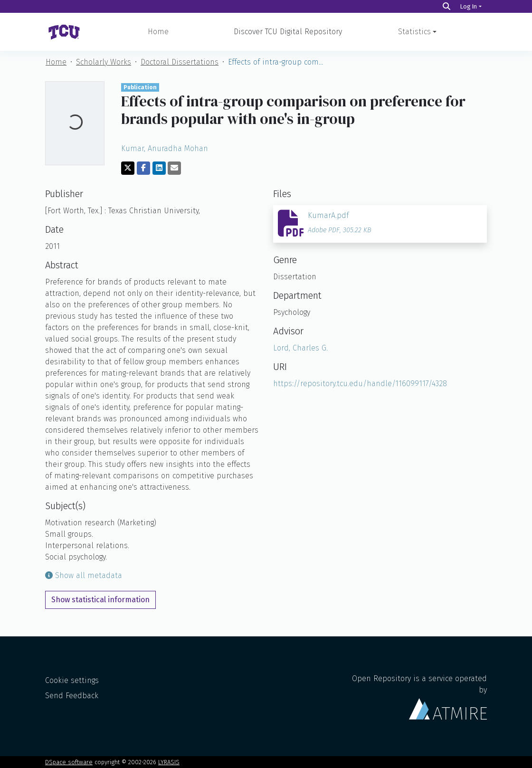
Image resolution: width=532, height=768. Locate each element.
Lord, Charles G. (300, 348)
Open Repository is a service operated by (419, 697)
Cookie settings (72, 680)
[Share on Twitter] (128, 168)
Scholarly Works (104, 62)
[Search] (446, 6)
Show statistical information (100, 600)
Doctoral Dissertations (180, 62)
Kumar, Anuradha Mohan (165, 148)
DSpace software (69, 762)
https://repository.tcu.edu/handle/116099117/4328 (360, 384)
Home (158, 32)
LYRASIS (169, 762)
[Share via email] (174, 168)
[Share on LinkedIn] (159, 168)
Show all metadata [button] (84, 575)
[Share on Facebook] (143, 168)
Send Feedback (72, 696)
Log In (469, 6)
